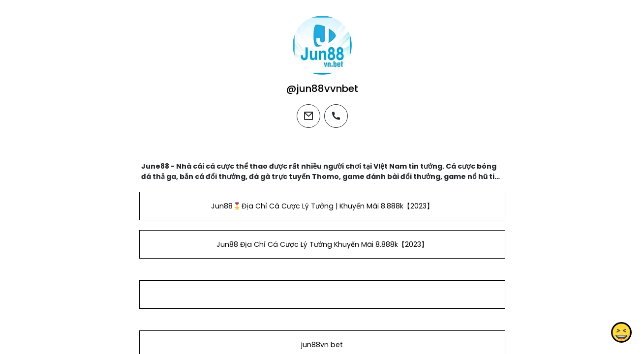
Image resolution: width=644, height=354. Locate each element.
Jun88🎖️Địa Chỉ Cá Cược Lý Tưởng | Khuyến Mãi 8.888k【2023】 (322, 206)
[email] (308, 116)
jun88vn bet (322, 345)
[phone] (336, 116)
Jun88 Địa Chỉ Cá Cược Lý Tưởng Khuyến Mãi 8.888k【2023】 (322, 244)
